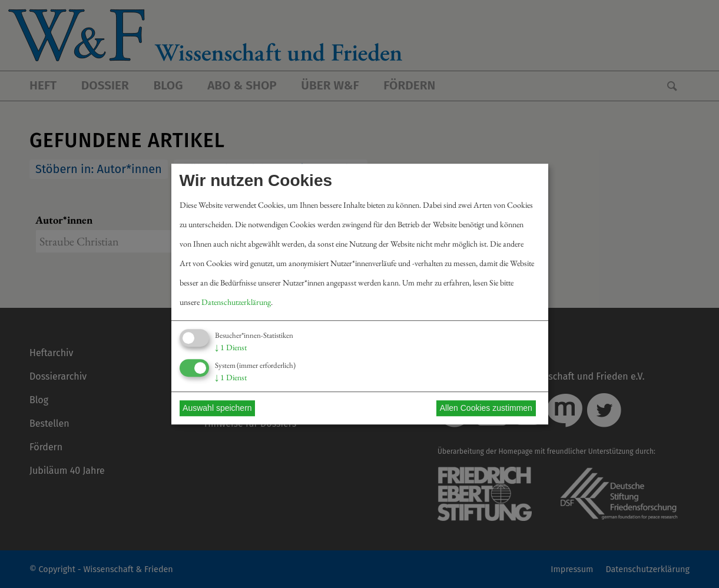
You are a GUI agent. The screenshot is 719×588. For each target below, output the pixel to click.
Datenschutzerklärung (236, 302)
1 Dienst (231, 347)
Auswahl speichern (217, 408)
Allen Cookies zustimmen (486, 408)
